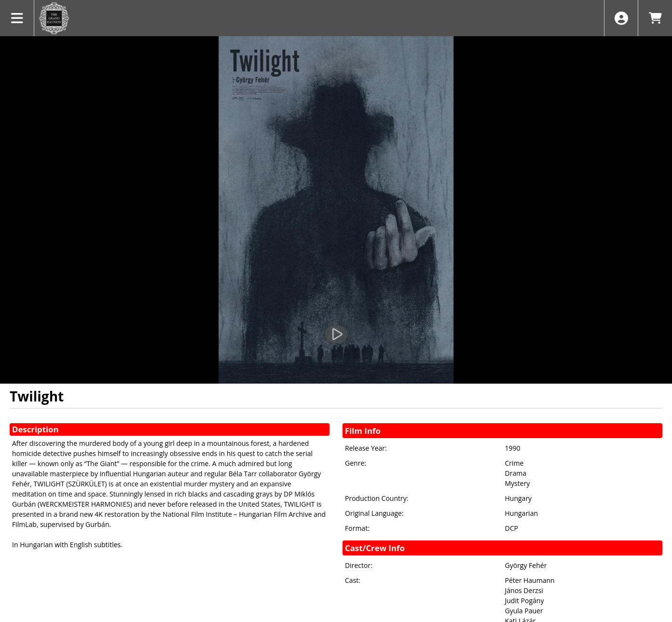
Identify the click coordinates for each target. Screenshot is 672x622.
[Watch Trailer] (336, 334)
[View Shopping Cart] (655, 18)
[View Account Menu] (621, 18)
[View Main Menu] (17, 18)
